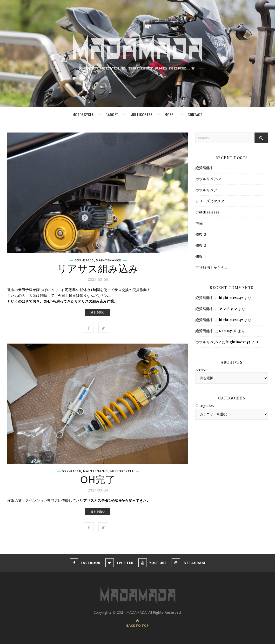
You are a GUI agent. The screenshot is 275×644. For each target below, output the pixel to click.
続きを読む (98, 312)
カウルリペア (206, 190)
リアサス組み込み (98, 269)
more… (170, 114)
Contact (195, 114)
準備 (199, 223)
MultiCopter (141, 114)
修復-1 (201, 256)
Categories (205, 405)
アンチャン (228, 309)
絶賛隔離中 (205, 168)
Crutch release (208, 212)
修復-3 (201, 234)
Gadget (112, 114)
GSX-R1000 (84, 260)
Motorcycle (83, 114)
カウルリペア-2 (208, 179)
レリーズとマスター (212, 201)
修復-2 (201, 245)
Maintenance (109, 260)
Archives (202, 370)
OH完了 (98, 480)
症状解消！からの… (211, 267)
